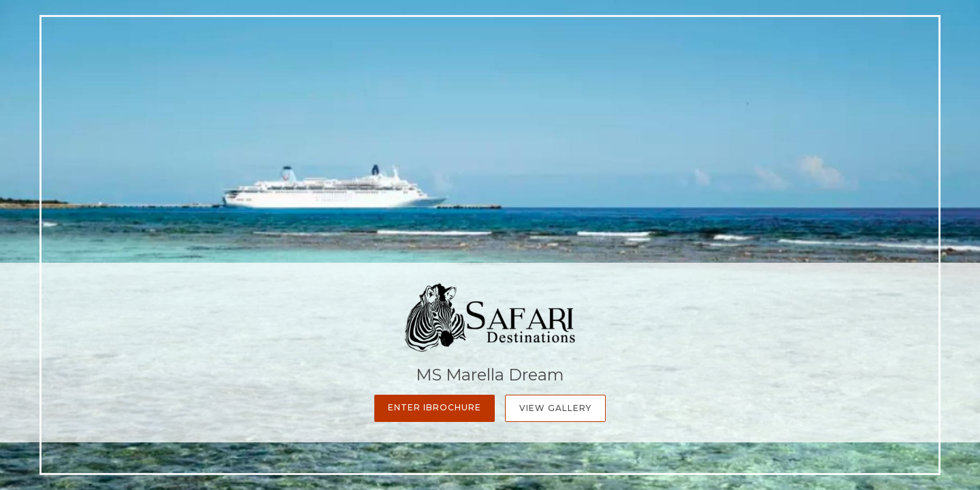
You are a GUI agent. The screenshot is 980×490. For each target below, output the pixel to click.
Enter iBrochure (435, 407)
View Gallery (555, 408)
